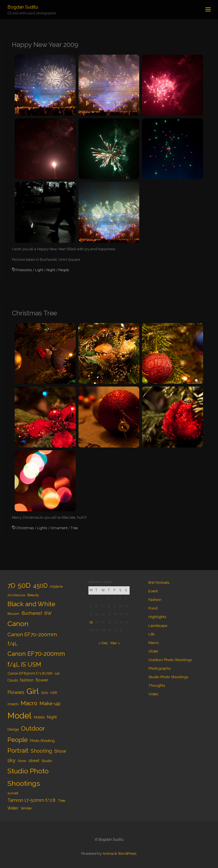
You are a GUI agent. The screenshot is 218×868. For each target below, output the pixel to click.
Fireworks (24, 270)
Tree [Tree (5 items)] (61, 800)
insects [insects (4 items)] (13, 704)
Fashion (155, 600)
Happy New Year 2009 (45, 45)
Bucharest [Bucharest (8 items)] (32, 613)
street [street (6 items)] (34, 761)
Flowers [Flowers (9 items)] (16, 692)
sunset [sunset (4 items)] (13, 793)
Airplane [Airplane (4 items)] (56, 587)
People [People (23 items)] (18, 740)
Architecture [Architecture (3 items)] (16, 595)
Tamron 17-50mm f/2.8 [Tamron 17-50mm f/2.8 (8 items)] (31, 800)
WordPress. (127, 853)
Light (39, 270)
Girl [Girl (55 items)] (33, 691)
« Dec (103, 643)
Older (153, 651)
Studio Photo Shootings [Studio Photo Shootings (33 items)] (28, 777)
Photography (160, 668)
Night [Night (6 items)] (52, 717)
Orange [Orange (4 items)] (13, 729)
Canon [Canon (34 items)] (18, 624)
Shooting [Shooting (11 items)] (41, 751)
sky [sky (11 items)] (11, 760)
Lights (42, 528)
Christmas (25, 528)
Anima (108, 853)
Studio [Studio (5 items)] (47, 761)
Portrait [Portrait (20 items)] (18, 751)
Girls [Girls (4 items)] (45, 693)
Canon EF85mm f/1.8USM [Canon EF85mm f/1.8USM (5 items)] (30, 673)
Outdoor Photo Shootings (170, 660)
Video (153, 694)
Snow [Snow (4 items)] (22, 761)
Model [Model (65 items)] (19, 716)
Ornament (59, 528)
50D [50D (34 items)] (24, 585)
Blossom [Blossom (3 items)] (13, 614)
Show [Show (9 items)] (60, 751)
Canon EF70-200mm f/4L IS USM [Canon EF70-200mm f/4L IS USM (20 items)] (36, 659)
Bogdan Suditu (23, 7)
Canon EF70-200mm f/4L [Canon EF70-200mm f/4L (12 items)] (32, 639)
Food (153, 608)
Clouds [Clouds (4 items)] (13, 680)
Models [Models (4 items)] (39, 717)
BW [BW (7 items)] (48, 613)
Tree (74, 528)
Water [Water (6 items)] (13, 808)
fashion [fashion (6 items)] (27, 680)
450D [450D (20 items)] (40, 586)
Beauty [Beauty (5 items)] (33, 595)
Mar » (115, 643)
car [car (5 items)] (57, 673)
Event (153, 591)
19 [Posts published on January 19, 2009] (91, 622)
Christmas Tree (34, 313)
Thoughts (157, 685)
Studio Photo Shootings (168, 677)
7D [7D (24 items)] (11, 585)
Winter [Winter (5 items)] (26, 808)
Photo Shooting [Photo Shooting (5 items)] (42, 741)
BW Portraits (159, 582)
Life (151, 634)
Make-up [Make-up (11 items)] (50, 703)
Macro (154, 643)
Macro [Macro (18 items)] (29, 703)
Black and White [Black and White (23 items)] (31, 604)
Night (51, 270)
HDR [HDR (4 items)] (54, 693)
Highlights (157, 617)
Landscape (158, 625)
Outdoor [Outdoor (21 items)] (33, 728)
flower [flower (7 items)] (42, 680)
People (64, 270)
